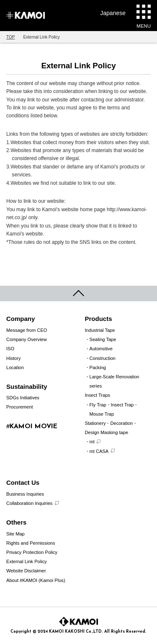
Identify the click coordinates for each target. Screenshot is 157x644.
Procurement (20, 407)
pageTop (78, 294)
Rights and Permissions (31, 543)
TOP (10, 37)
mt (92, 442)
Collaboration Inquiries (29, 503)
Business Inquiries (25, 494)
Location (15, 367)
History (14, 358)
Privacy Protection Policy (32, 552)
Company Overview (27, 339)
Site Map (15, 534)
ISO (10, 349)
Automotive (101, 349)
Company (21, 319)
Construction (103, 358)
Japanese (113, 13)
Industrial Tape (100, 330)
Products (99, 319)
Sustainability (27, 387)
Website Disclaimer (26, 571)
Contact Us (23, 482)
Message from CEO (27, 330)
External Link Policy (27, 561)
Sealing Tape (103, 339)
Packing (98, 367)
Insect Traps (98, 395)
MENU (144, 17)
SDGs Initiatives (23, 398)
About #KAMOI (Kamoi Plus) (36, 580)
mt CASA (99, 451)
